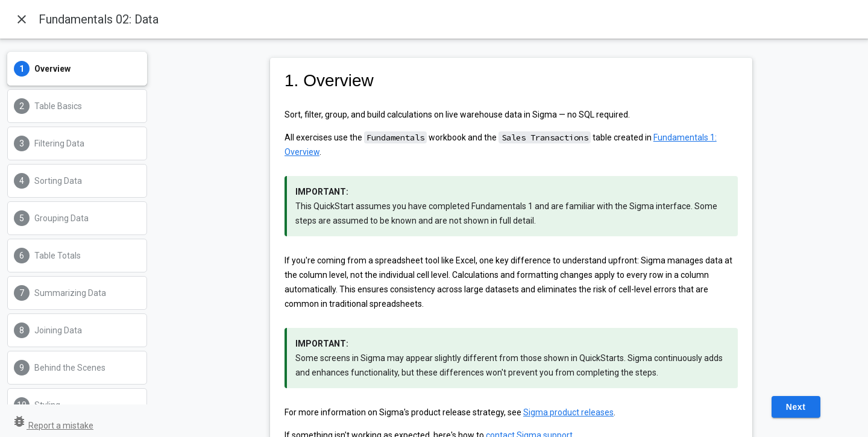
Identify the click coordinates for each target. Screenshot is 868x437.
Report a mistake (53, 426)
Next (796, 407)
